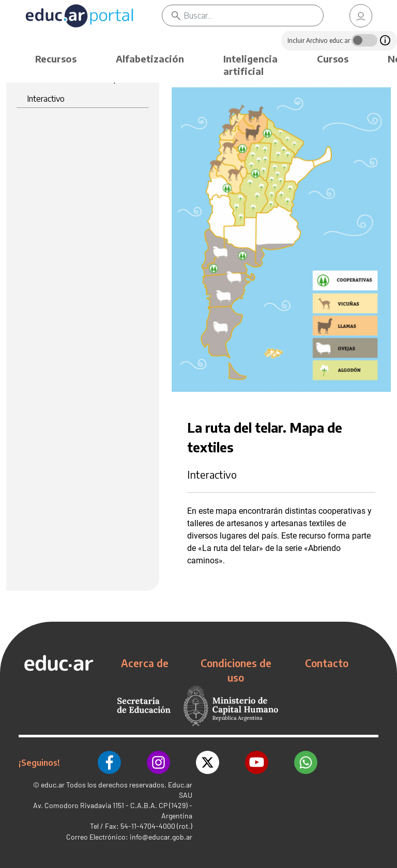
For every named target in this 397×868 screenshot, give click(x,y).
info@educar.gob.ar (161, 837)
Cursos (333, 59)
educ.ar (53, 785)
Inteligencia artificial (250, 65)
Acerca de (145, 663)
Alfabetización (150, 59)
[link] (361, 16)
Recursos (56, 59)
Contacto (327, 663)
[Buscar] (254, 15)
